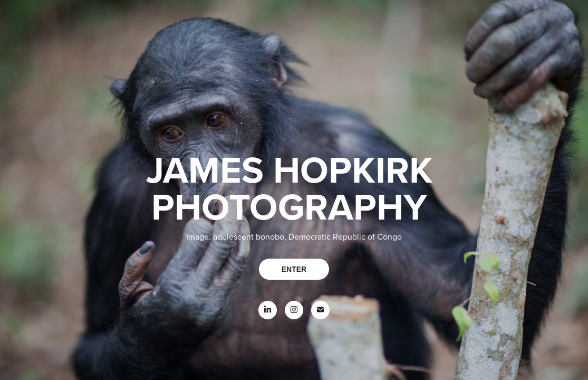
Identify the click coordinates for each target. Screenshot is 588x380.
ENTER (294, 269)
